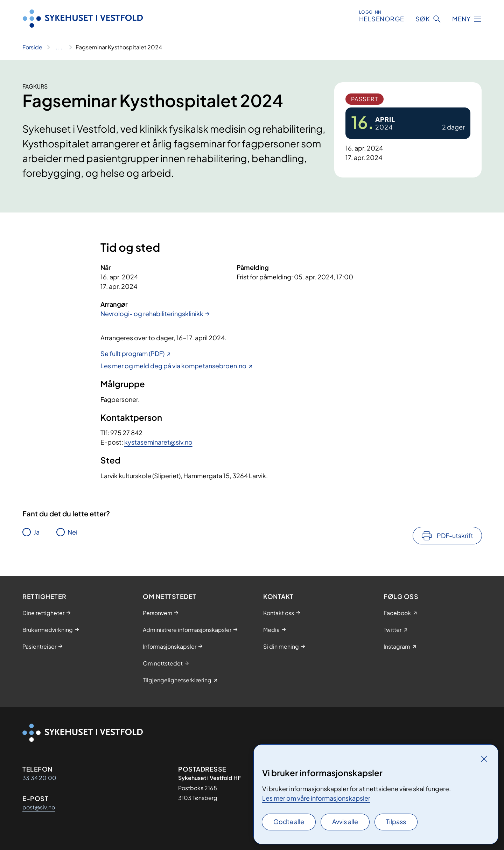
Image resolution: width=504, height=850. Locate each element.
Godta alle (289, 821)
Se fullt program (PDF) (132, 353)
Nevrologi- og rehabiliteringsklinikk (152, 313)
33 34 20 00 (39, 778)
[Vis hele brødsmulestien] (59, 47)
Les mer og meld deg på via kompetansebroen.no (173, 366)
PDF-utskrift (455, 535)
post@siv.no (39, 807)
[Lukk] (484, 759)
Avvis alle (345, 821)
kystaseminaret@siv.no (158, 442)
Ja (37, 532)
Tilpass (396, 821)
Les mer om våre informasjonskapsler (316, 798)
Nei (72, 532)
